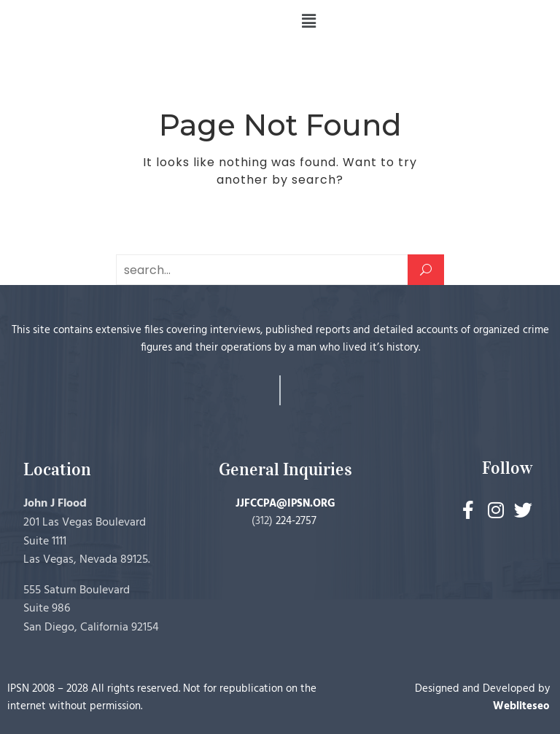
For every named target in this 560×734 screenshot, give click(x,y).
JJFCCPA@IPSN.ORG (285, 504)
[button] (308, 21)
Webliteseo (521, 706)
